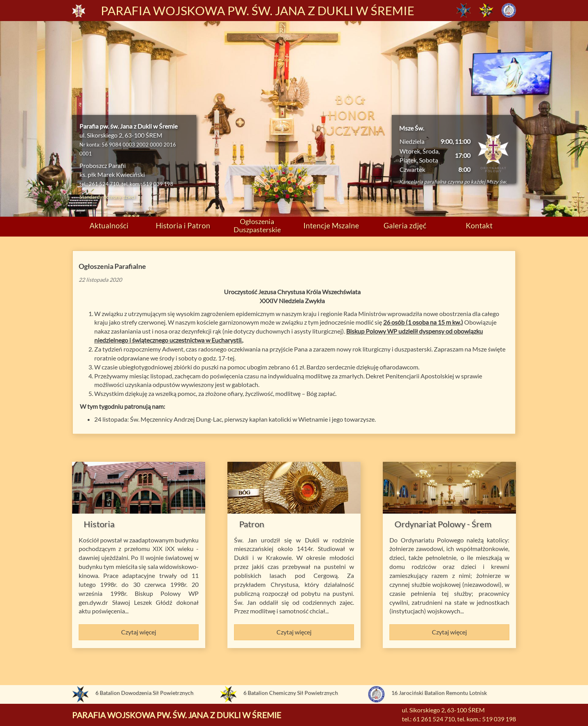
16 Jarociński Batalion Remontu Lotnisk (439, 693)
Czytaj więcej (139, 632)
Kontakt (479, 225)
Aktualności (109, 225)
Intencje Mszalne (331, 225)
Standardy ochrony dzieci (107, 197)
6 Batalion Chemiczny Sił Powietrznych (291, 693)
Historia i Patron (183, 225)
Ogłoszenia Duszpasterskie (257, 225)
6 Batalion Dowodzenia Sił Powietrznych (144, 693)
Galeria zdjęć (405, 225)
